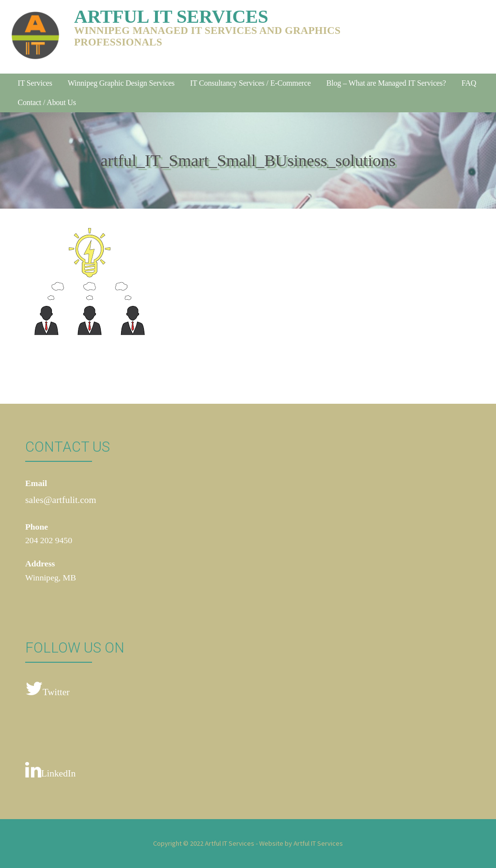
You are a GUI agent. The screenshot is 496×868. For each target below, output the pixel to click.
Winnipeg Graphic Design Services (121, 83)
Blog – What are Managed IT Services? (386, 83)
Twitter (47, 689)
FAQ (469, 83)
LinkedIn (50, 770)
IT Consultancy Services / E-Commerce (250, 83)
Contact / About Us (46, 102)
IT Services (35, 83)
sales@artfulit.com (61, 500)
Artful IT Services (171, 16)
